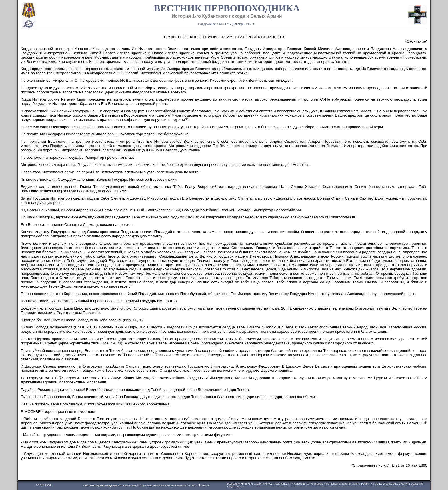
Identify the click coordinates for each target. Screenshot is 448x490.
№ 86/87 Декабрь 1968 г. (237, 24)
